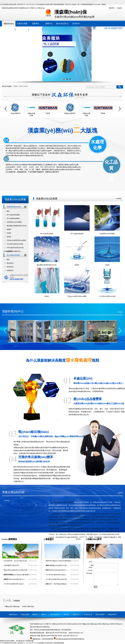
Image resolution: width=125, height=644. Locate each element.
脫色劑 (26, 86)
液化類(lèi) (10, 267)
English (119, 8)
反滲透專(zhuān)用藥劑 (14, 222)
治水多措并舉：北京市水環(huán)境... (16, 561)
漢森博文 (112, 8)
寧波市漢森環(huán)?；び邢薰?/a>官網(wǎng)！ (30, 8)
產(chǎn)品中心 (62, 23)
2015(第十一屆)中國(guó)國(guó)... (57, 584)
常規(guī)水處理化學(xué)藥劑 (16, 240)
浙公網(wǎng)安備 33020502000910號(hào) (69, 639)
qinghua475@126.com (70, 636)
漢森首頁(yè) (9, 23)
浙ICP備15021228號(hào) (41, 627)
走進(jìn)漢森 (22, 23)
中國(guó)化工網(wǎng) (12, 606)
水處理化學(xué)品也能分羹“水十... (15, 579)
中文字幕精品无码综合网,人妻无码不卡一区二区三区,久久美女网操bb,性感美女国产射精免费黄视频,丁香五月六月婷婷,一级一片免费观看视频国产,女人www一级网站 (53, 4)
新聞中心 (49, 23)
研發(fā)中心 (9, 29)
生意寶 (111, 624)
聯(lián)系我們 (36, 29)
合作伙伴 (76, 23)
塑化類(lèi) (10, 263)
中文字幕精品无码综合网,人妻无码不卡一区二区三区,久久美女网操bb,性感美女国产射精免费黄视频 (32, 643)
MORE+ (120, 312)
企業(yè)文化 (22, 29)
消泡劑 (21, 86)
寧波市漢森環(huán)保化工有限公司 (63, 502)
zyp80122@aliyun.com (76, 633)
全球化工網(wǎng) (28, 606)
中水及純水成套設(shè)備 (15, 244)
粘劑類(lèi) (10, 270)
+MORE (119, 199)
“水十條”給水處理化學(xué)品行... (14, 584)
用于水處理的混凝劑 (13, 215)
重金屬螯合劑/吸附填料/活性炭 (17, 226)
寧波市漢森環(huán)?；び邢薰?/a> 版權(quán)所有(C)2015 (49, 624)
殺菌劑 (16, 86)
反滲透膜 (10, 251)
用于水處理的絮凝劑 (13, 218)
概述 (8, 211)
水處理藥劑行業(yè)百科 (11, 565)
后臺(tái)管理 (112, 614)
